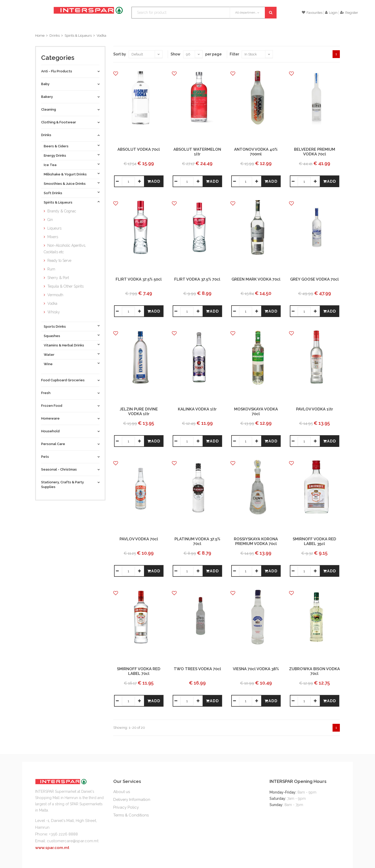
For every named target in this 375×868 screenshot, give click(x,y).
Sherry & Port (58, 278)
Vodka (101, 36)
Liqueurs (54, 228)
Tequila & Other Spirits (65, 286)
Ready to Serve (59, 261)
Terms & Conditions (131, 815)
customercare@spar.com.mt (73, 841)
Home (40, 36)
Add (154, 181)
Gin (50, 220)
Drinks (55, 36)
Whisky (54, 312)
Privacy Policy (126, 807)
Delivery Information (132, 800)
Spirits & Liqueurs (78, 36)
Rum (51, 269)
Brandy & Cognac (62, 211)
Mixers (53, 237)
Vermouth (55, 295)
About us (122, 792)
